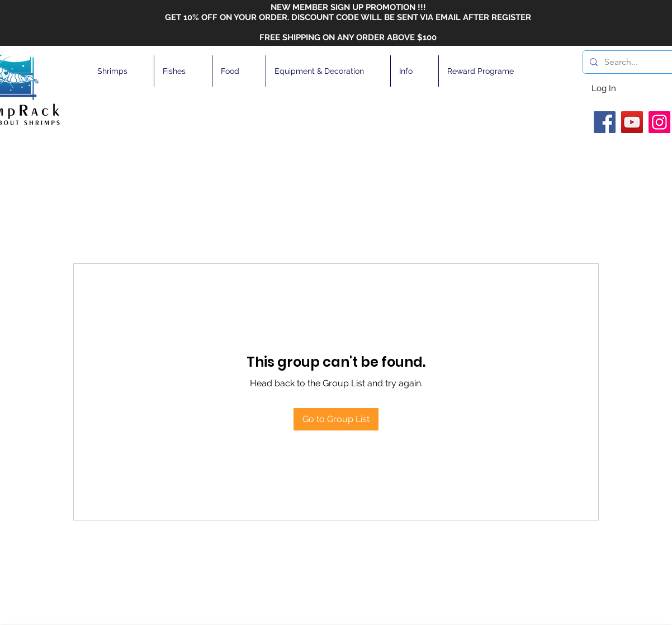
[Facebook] (605, 122)
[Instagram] (659, 122)
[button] (121, 71)
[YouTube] (632, 122)
